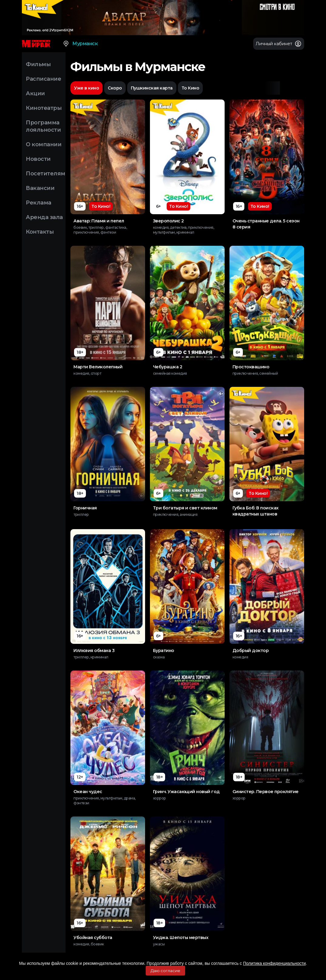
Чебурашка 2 (168, 367)
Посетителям (46, 174)
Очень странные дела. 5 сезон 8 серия (266, 224)
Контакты (40, 232)
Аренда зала (44, 217)
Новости (38, 159)
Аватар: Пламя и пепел (99, 221)
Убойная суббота (93, 938)
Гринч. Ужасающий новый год (186, 792)
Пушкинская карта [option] (152, 88)
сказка (159, 657)
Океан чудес (88, 792)
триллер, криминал (91, 657)
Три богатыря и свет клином (185, 508)
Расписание (43, 79)
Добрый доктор (251, 651)
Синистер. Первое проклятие (266, 792)
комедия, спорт (87, 373)
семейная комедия (170, 373)
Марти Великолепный (98, 367)
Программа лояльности (43, 126)
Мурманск (80, 44)
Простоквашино (251, 367)
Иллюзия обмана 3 (94, 651)
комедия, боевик (89, 944)
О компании (44, 144)
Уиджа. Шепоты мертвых (181, 938)
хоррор (160, 798)
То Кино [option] (190, 88)
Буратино (164, 651)
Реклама (39, 203)
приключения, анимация (175, 514)
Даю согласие (165, 971)
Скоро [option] (115, 88)
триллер (81, 514)
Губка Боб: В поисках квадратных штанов (256, 511)
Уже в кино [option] (87, 88)
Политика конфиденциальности (275, 963)
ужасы (159, 944)
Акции (35, 93)
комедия (240, 657)
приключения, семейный (255, 373)
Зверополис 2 (168, 221)
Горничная (85, 508)
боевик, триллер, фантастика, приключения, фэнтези (100, 230)
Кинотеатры (44, 108)
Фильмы (38, 64)
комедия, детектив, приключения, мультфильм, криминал (184, 230)
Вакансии (40, 188)
